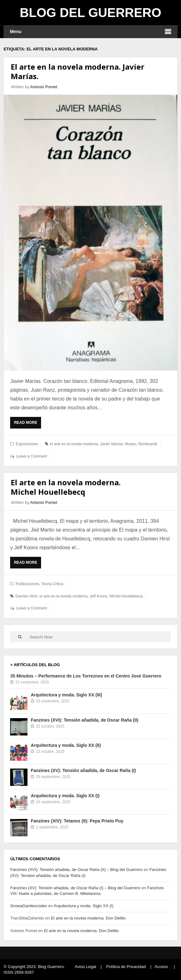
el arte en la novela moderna (74, 444)
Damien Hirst (26, 596)
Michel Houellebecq (126, 596)
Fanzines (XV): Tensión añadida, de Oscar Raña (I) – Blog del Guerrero (75, 888)
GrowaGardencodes (28, 906)
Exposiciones (27, 444)
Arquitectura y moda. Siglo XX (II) (66, 745)
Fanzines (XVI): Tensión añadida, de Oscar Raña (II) (84, 720)
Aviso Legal (85, 967)
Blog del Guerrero (90, 13)
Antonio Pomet (44, 87)
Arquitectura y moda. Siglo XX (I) (65, 796)
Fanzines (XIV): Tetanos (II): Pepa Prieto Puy (77, 821)
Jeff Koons (99, 596)
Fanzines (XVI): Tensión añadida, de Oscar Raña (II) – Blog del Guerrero (76, 870)
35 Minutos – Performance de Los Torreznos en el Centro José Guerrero (86, 676)
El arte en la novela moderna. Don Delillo (88, 918)
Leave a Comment (32, 456)
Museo (130, 444)
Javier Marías (112, 444)
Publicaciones (27, 584)
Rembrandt (148, 444)
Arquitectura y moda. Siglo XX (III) (66, 695)
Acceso (161, 967)
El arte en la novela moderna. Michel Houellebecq (66, 487)
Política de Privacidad (126, 967)
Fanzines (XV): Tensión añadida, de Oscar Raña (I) (83, 770)
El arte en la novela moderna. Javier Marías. (78, 71)
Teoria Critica (52, 584)
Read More (27, 424)
